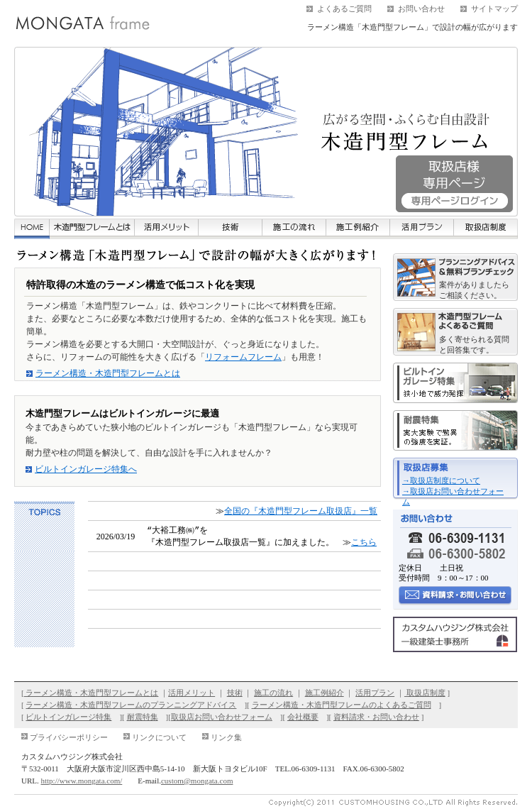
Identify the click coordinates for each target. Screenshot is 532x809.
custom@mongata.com (197, 780)
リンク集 (226, 737)
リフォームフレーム (243, 357)
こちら (364, 541)
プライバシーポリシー (69, 737)
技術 (235, 692)
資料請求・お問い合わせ (376, 716)
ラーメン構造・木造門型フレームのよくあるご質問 (342, 704)
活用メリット (192, 692)
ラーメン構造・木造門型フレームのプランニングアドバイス (131, 704)
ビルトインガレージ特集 (68, 716)
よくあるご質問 (344, 9)
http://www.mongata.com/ (82, 780)
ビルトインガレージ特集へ (86, 469)
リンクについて (159, 737)
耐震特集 (143, 716)
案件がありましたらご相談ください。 (474, 290)
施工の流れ (273, 692)
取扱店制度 (425, 692)
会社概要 (303, 716)
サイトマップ (494, 9)
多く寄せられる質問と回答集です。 (474, 345)
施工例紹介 (325, 692)
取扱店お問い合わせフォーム (222, 716)
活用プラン (375, 692)
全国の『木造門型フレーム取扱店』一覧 (301, 511)
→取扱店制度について (441, 480)
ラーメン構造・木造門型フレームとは (108, 373)
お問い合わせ (421, 9)
